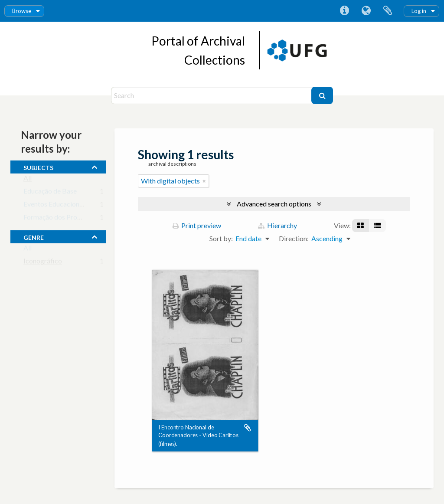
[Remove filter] (204, 181)
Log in (419, 11)
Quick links (344, 11)
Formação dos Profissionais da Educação (83, 219)
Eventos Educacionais (55, 206)
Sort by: (221, 238)
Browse (22, 11)
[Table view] (377, 226)
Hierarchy (277, 225)
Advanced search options (274, 204)
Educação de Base (50, 193)
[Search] (212, 95)
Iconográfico (43, 263)
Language (366, 11)
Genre (34, 236)
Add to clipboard (248, 428)
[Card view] (361, 226)
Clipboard (388, 11)
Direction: (294, 238)
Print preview (197, 225)
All (28, 180)
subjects (38, 167)
